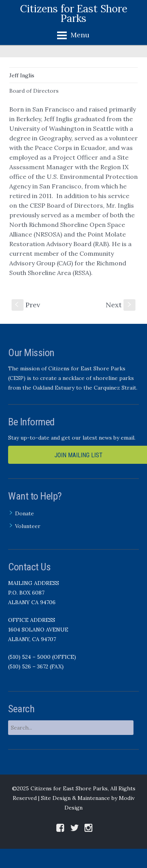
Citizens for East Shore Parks (74, 13)
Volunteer (28, 526)
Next (121, 305)
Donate (24, 513)
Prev (26, 305)
